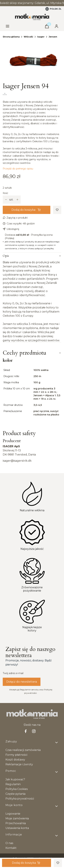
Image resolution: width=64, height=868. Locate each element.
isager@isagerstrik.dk (17, 461)
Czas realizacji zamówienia (23, 750)
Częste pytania (15, 794)
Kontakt (11, 848)
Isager (41, 37)
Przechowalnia (16, 823)
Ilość (5, 193)
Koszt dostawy (15, 760)
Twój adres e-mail (13, 673)
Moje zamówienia (17, 818)
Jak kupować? (15, 779)
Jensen (53, 37)
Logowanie (13, 814)
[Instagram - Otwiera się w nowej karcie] (34, 731)
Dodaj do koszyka (26, 210)
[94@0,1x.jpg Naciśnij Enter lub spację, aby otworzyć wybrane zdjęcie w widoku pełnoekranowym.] (32, 61)
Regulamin (13, 784)
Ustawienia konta (17, 828)
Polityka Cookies (17, 789)
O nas (9, 843)
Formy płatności (16, 755)
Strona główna (11, 37)
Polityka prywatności (20, 799)
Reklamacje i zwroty (19, 764)
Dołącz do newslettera (22, 682)
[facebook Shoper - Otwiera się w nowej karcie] (26, 731)
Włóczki (28, 37)
